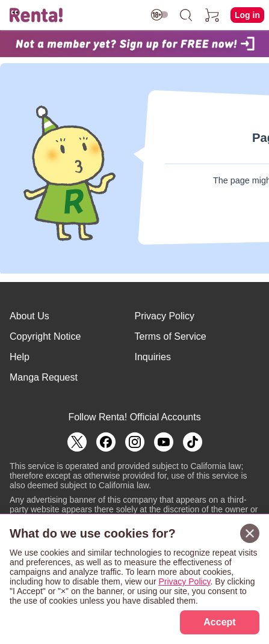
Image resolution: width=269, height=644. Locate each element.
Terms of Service (171, 336)
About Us (29, 316)
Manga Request (44, 377)
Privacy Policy (165, 316)
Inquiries (153, 357)
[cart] (212, 15)
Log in (247, 15)
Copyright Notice (45, 336)
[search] (186, 15)
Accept (219, 622)
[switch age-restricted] (159, 15)
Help (20, 357)
